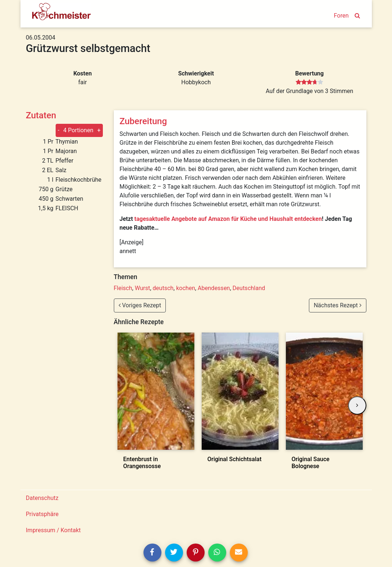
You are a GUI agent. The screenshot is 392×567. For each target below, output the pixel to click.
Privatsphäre (42, 514)
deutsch (163, 288)
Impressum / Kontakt (53, 530)
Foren (341, 16)
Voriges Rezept (140, 305)
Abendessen (214, 288)
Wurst (142, 288)
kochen (186, 288)
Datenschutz (42, 498)
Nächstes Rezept (337, 305)
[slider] (309, 82)
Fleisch (123, 288)
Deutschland (249, 288)
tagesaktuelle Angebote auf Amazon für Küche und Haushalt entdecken (228, 219)
